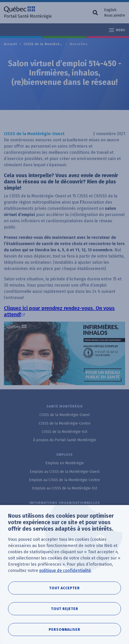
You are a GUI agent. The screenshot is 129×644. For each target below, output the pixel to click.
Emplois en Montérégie (65, 463)
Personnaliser (64, 630)
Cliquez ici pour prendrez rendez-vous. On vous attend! (59, 311)
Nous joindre (115, 15)
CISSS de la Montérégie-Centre (65, 423)
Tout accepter (64, 588)
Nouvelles (79, 44)
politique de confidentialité (65, 570)
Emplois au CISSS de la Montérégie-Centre (64, 480)
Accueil (10, 44)
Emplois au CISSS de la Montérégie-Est (65, 488)
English (110, 10)
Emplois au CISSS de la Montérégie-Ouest (65, 472)
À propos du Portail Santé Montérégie (65, 440)
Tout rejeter (65, 609)
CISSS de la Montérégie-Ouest (51, 44)
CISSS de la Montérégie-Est (64, 432)
